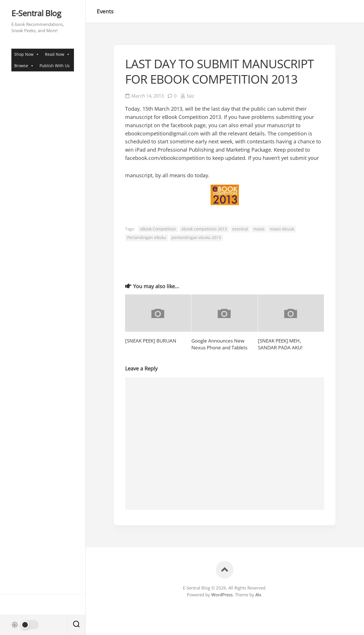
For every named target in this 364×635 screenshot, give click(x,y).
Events (105, 11)
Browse (24, 66)
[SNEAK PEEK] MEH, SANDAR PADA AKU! (280, 344)
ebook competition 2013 (204, 229)
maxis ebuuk (282, 229)
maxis (259, 229)
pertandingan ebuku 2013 (196, 237)
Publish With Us (55, 66)
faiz (191, 96)
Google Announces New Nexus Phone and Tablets (219, 344)
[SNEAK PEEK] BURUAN (151, 341)
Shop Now (27, 54)
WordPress (222, 595)
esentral (240, 229)
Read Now (57, 54)
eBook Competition (158, 229)
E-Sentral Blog (36, 13)
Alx (258, 595)
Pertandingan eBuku (147, 237)
